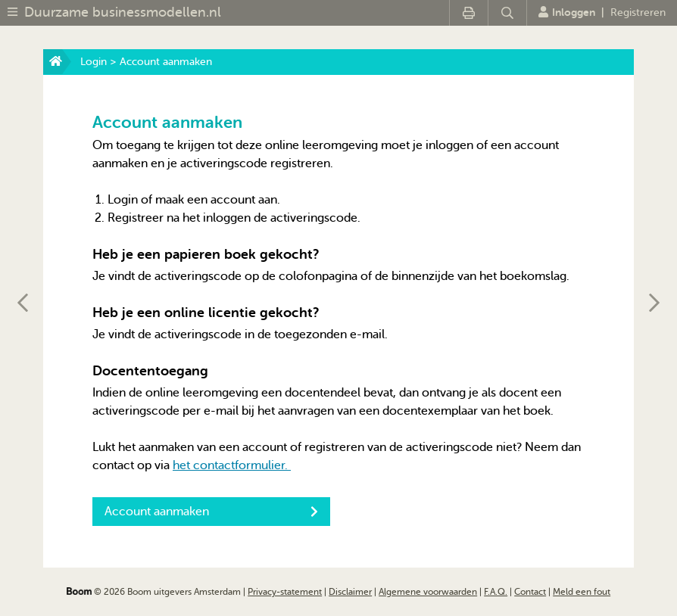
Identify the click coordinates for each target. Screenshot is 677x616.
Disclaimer (350, 592)
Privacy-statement (285, 592)
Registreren (638, 12)
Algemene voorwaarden (428, 592)
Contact (530, 592)
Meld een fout (582, 592)
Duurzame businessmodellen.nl (123, 12)
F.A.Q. (496, 592)
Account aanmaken (211, 512)
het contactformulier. (232, 465)
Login (94, 62)
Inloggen (567, 12)
